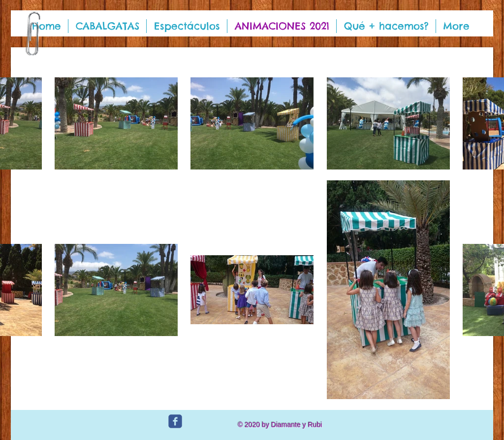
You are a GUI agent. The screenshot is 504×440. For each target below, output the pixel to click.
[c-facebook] (175, 421)
